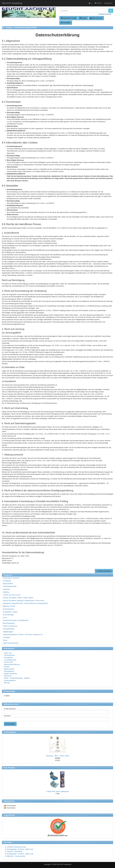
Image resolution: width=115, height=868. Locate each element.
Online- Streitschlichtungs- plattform (17, 678)
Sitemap (7, 683)
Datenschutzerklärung (12, 664)
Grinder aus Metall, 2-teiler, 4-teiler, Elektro (18, 598)
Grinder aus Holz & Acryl (12, 595)
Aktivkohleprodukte (10, 586)
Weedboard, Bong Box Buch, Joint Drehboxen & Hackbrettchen (25, 603)
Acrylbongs (7, 581)
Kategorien (108, 3)
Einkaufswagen (9, 691)
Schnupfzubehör (9, 629)
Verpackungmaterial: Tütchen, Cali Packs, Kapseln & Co (23, 635)
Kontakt (7, 667)
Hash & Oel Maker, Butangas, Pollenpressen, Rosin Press (24, 601)
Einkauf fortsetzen (104, 571)
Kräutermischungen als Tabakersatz (16, 620)
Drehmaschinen (9, 609)
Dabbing (6, 592)
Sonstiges (6, 637)
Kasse (83, 18)
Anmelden (66, 23)
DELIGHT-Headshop (64, 864)
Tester (5, 640)
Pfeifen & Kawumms (10, 626)
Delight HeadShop (10, 674)
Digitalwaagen (8, 632)
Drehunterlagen (8, 615)
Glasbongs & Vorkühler (11, 578)
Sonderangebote (10, 680)
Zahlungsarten (9, 671)
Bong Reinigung (9, 623)
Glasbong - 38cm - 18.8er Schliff (57, 756)
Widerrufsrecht (9, 669)
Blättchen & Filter (9, 606)
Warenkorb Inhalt (69, 18)
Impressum (8, 676)
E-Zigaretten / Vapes (10, 612)
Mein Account (96, 18)
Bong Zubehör (8, 584)
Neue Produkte (9, 768)
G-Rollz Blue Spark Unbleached (57, 791)
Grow (5, 618)
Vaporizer (6, 589)
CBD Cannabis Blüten (11, 643)
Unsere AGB (8, 662)
